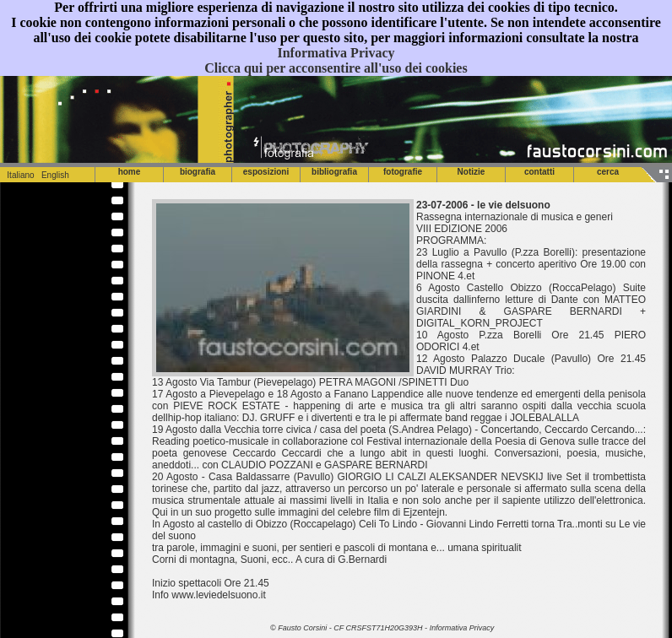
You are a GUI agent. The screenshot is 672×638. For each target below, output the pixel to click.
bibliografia (334, 172)
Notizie (471, 172)
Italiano (17, 175)
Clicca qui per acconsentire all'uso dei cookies (336, 68)
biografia (198, 172)
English (55, 175)
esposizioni (266, 172)
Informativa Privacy (336, 53)
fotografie (403, 172)
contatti (539, 172)
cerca (608, 172)
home (130, 172)
